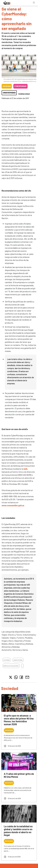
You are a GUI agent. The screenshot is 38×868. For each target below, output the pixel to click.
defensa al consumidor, (11, 666)
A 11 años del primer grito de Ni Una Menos (19, 775)
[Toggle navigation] (34, 3)
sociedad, (7, 660)
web (25, 469)
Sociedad (7, 86)
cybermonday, (18, 660)
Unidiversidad (9, 93)
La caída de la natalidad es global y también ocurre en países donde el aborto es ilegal (18, 831)
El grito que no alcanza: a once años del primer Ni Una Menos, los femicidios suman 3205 (19, 720)
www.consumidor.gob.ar (13, 505)
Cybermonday (20, 86)
